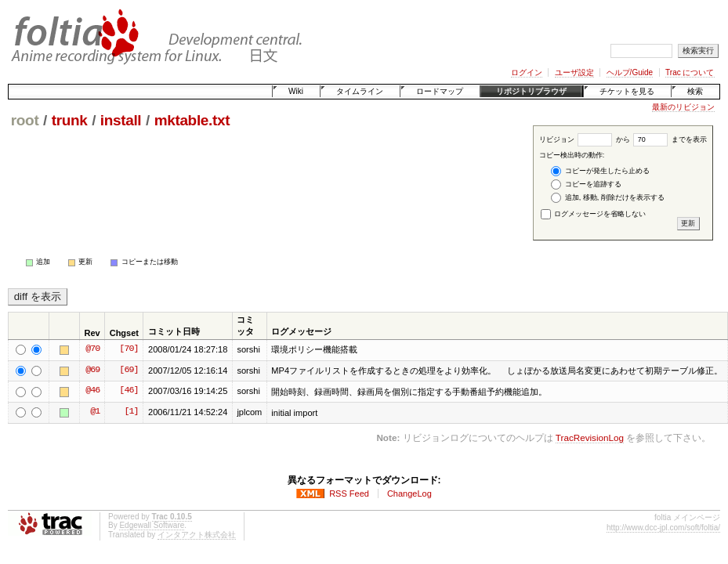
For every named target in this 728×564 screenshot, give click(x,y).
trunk (70, 120)
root (25, 120)
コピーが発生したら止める (600, 171)
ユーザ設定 (574, 72)
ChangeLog (409, 493)
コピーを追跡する (586, 184)
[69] (129, 371)
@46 (92, 391)
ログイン (527, 72)
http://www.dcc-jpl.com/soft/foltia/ (663, 528)
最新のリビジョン (683, 107)
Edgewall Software (152, 525)
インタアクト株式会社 (197, 535)
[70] (129, 349)
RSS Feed (349, 493)
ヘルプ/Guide (630, 72)
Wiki (296, 91)
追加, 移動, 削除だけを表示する (608, 198)
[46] (129, 391)
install (121, 120)
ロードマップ (440, 91)
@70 (92, 349)
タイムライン (360, 91)
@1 (95, 412)
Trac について (690, 72)
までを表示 (670, 139)
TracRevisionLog (590, 437)
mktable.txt (192, 120)
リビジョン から (585, 139)
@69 (92, 371)
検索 (695, 91)
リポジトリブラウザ (531, 91)
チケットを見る (627, 91)
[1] (131, 412)
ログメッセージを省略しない (594, 214)
